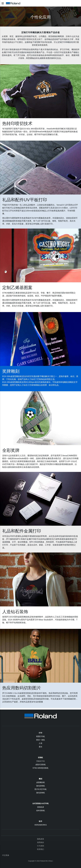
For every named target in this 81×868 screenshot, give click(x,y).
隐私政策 (41, 839)
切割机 (40, 757)
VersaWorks (40, 825)
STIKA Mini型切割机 (41, 768)
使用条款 (41, 842)
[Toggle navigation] (3, 3)
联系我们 (41, 849)
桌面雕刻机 (41, 782)
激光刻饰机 (41, 786)
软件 (41, 821)
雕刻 (41, 779)
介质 (41, 743)
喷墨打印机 (41, 736)
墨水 (41, 747)
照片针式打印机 (41, 789)
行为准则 (41, 846)
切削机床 (41, 807)
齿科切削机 (41, 811)
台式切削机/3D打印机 (41, 803)
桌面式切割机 (41, 765)
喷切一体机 (41, 740)
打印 (41, 733)
